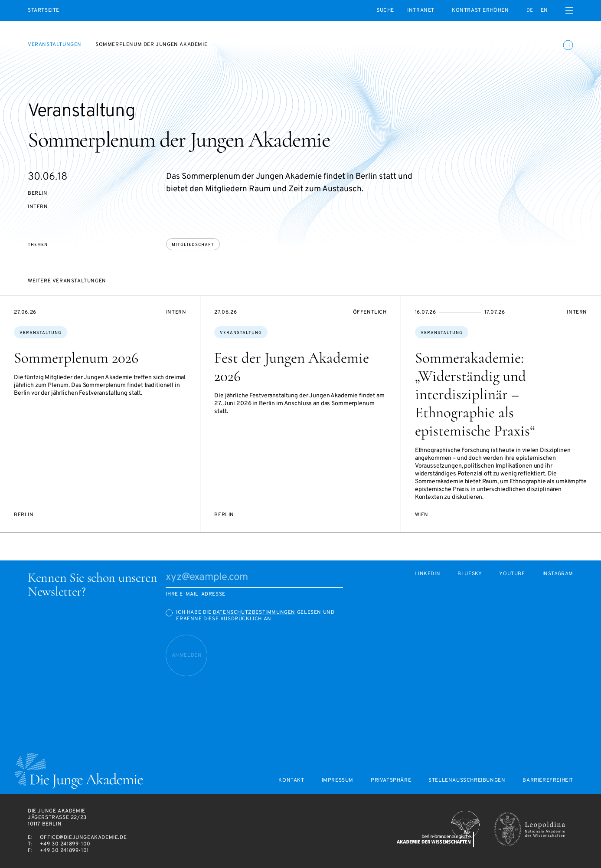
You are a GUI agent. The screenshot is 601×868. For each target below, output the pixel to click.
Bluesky (470, 574)
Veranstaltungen (55, 45)
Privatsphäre (391, 781)
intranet (421, 10)
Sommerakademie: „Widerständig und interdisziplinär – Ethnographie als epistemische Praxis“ (475, 394)
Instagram (558, 574)
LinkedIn (427, 574)
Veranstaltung (41, 333)
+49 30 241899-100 (65, 844)
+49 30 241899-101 (64, 851)
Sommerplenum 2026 (76, 358)
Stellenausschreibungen (467, 781)
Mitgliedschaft (193, 245)
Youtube (512, 574)
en (544, 10)
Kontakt (291, 781)
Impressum (338, 781)
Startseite (44, 11)
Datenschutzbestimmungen (254, 613)
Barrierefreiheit (548, 781)
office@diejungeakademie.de (83, 838)
